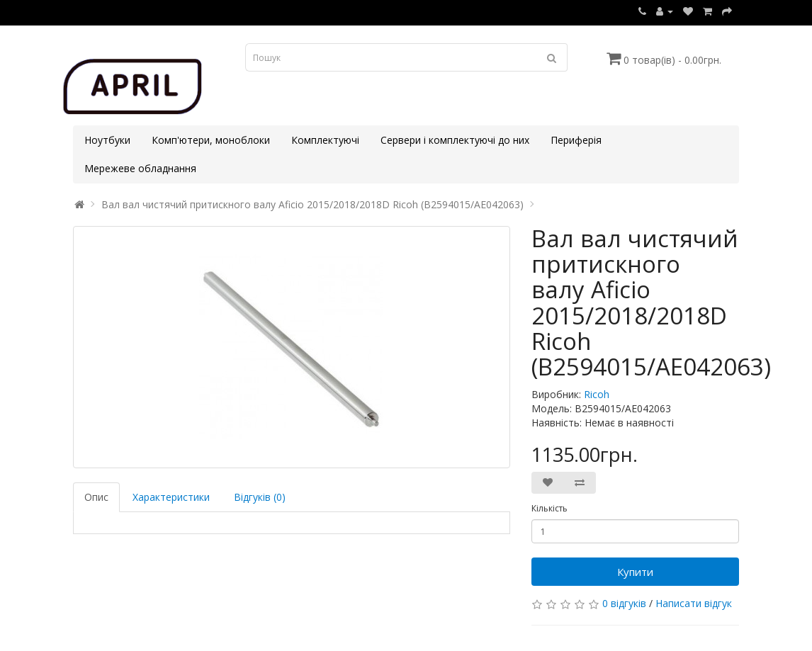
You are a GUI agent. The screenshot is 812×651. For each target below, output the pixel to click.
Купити (635, 572)
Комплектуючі (325, 140)
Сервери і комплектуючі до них (455, 140)
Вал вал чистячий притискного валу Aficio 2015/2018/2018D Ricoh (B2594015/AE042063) (312, 204)
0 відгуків (624, 603)
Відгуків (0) (260, 497)
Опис (96, 497)
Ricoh (597, 394)
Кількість (549, 508)
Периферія (576, 140)
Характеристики (171, 497)
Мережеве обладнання (140, 168)
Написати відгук (694, 603)
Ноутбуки (107, 140)
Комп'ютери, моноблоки (211, 140)
